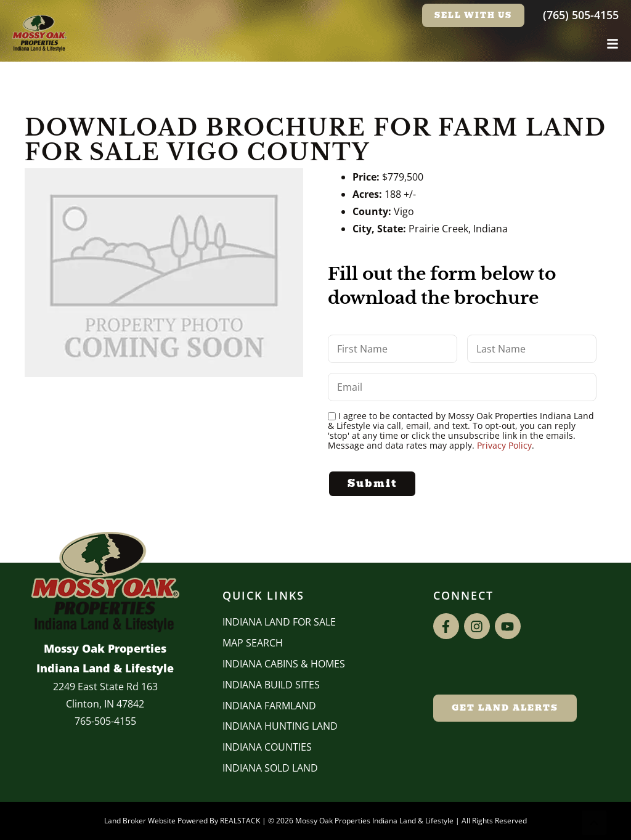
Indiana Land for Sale (279, 622)
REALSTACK (240, 821)
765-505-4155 (105, 721)
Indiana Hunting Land (280, 726)
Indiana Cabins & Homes (284, 664)
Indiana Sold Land (270, 768)
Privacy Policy (504, 445)
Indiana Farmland (269, 706)
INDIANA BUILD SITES (271, 685)
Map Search (253, 643)
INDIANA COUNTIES (267, 747)
